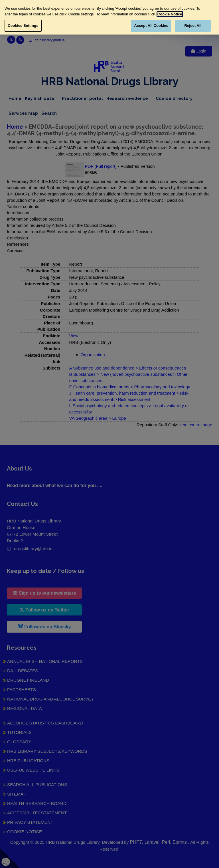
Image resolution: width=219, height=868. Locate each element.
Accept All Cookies (151, 26)
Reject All (193, 26)
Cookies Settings (23, 26)
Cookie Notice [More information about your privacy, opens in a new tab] (170, 14)
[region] (109, 17)
